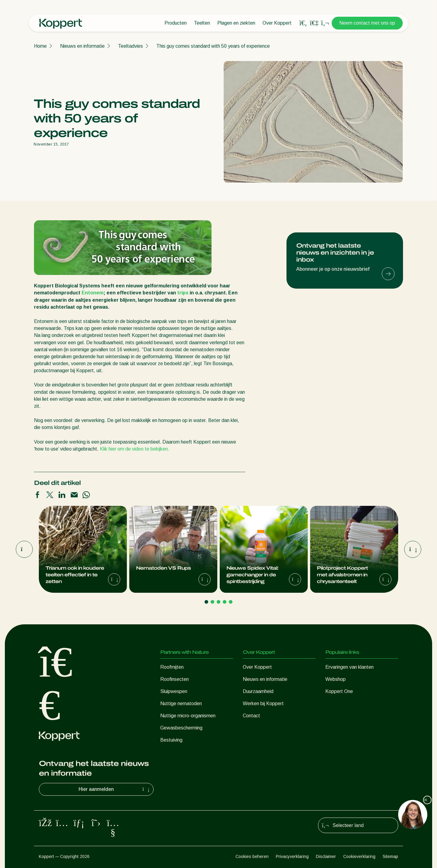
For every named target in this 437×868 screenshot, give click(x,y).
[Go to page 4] (225, 602)
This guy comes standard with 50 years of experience (213, 46)
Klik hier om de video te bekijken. (135, 449)
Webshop (335, 679)
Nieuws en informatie (82, 46)
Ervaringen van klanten (349, 667)
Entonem (93, 293)
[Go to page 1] (206, 602)
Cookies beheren (252, 856)
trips (183, 293)
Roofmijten (172, 667)
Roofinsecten (174, 679)
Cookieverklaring (359, 856)
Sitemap (390, 856)
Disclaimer (326, 856)
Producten (176, 23)
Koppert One (339, 691)
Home (40, 46)
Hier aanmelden (115, 789)
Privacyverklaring (292, 856)
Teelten (202, 23)
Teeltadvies (130, 46)
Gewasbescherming (181, 728)
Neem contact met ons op (367, 23)
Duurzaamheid (258, 691)
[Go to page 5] (231, 602)
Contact (251, 716)
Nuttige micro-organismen (188, 716)
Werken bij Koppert (263, 703)
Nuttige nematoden (181, 703)
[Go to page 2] (212, 602)
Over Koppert (277, 23)
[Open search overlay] (303, 23)
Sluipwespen (174, 691)
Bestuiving (171, 740)
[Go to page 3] (218, 602)
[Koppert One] (314, 23)
